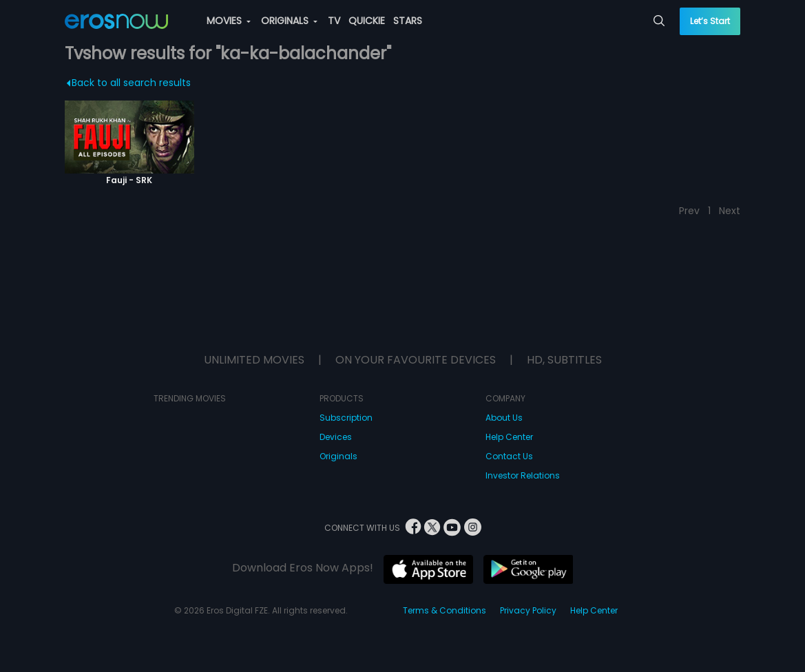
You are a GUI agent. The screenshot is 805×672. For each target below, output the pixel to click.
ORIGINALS (289, 21)
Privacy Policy (528, 610)
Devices (336, 437)
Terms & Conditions (445, 610)
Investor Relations (523, 475)
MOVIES (229, 21)
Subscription (346, 418)
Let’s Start (710, 21)
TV (334, 21)
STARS (408, 21)
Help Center (509, 437)
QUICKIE (367, 21)
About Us (504, 418)
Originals (338, 456)
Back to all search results (128, 83)
